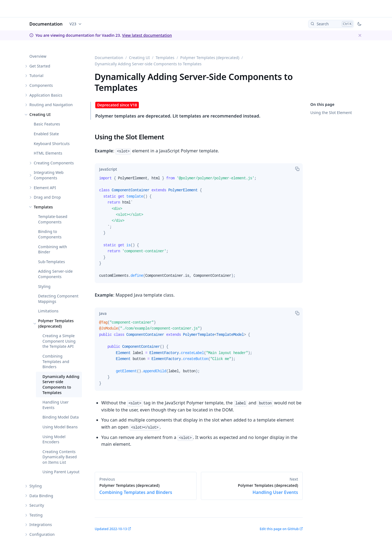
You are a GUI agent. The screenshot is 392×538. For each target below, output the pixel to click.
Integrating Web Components (49, 175)
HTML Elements (48, 153)
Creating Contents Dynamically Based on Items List (60, 457)
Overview (38, 56)
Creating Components (54, 163)
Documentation (46, 24)
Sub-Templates (52, 262)
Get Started (40, 66)
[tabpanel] (199, 229)
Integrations (41, 525)
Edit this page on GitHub (279, 529)
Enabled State (46, 134)
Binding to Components (50, 234)
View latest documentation (147, 35)
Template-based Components (53, 219)
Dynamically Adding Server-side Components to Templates (61, 385)
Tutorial (36, 76)
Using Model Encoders (54, 439)
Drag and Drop (47, 197)
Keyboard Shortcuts (52, 144)
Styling (44, 286)
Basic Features (47, 124)
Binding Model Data (61, 417)
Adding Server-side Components (55, 274)
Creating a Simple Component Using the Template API (59, 341)
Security (37, 505)
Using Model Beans (60, 427)
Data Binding (41, 496)
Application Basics (46, 95)
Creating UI (40, 114)
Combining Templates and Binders (56, 361)
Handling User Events (56, 405)
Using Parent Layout (61, 472)
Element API (45, 188)
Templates (43, 207)
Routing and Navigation (51, 105)
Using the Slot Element (331, 113)
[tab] (108, 169)
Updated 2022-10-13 (111, 529)
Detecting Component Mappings (58, 299)
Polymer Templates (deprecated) (56, 323)
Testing (36, 515)
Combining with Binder (53, 249)
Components (41, 85)
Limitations (48, 311)
